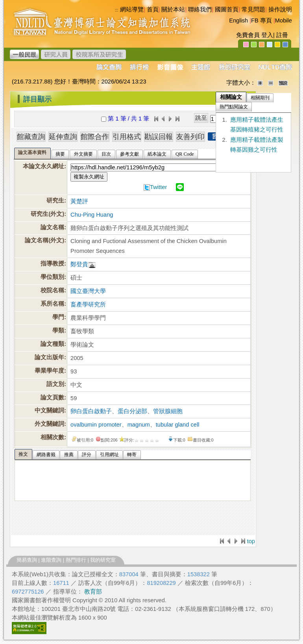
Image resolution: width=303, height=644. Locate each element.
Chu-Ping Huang (92, 215)
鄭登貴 (79, 264)
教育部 (93, 592)
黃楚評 (79, 201)
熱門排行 (76, 560)
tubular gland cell (178, 425)
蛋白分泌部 (132, 411)
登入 (267, 35)
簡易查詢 (27, 560)
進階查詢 (51, 560)
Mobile (284, 20)
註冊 (282, 35)
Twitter (158, 187)
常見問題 (253, 9)
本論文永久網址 (43, 166)
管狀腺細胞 (168, 411)
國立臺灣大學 (88, 291)
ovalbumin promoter (96, 425)
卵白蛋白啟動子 (91, 411)
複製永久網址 (89, 177)
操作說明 (280, 9)
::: (12, 96)
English (238, 20)
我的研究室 (103, 560)
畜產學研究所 (88, 304)
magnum (139, 425)
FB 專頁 (261, 20)
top (251, 541)
